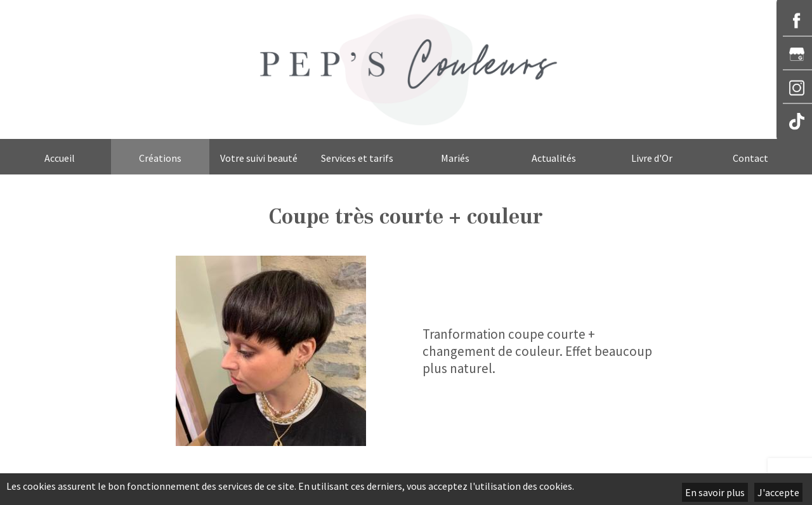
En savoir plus (715, 492)
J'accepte (778, 492)
